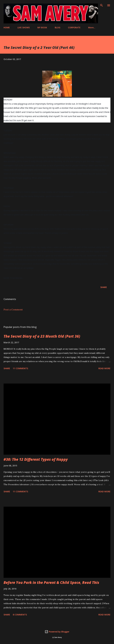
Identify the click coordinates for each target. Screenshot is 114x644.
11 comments (20, 368)
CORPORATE (74, 27)
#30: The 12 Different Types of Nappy (36, 459)
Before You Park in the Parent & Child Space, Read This (51, 582)
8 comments (20, 615)
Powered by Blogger (57, 632)
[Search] (102, 5)
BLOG (58, 27)
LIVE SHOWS (24, 27)
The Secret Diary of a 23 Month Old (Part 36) (42, 336)
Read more (104, 368)
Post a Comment (13, 309)
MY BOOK (42, 27)
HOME (7, 27)
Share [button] (104, 287)
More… (92, 27)
